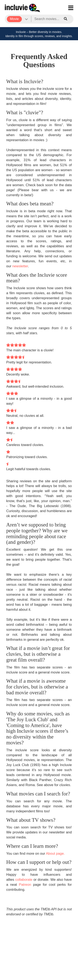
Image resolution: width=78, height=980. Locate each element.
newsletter (20, 266)
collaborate (24, 880)
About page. (55, 854)
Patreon (25, 885)
